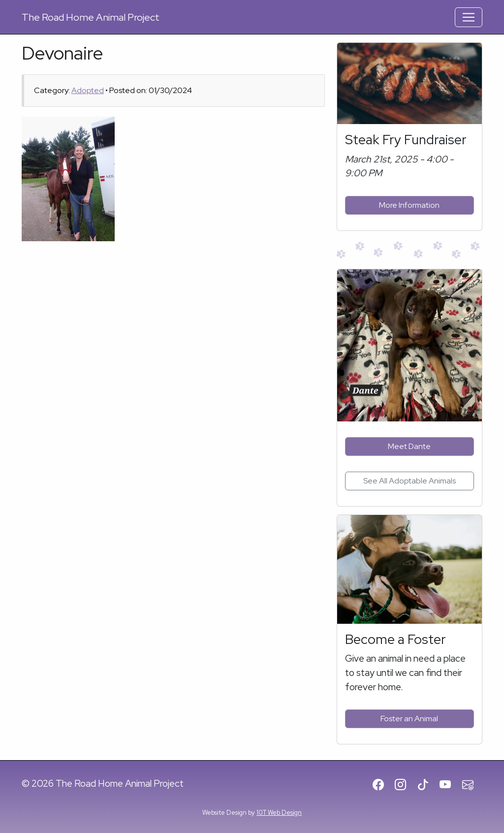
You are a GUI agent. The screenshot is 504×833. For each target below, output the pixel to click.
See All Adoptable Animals (409, 481)
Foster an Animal (409, 719)
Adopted (88, 90)
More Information (409, 205)
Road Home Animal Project (91, 17)
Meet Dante (409, 446)
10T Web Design (279, 813)
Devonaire (63, 53)
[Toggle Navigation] (469, 17)
